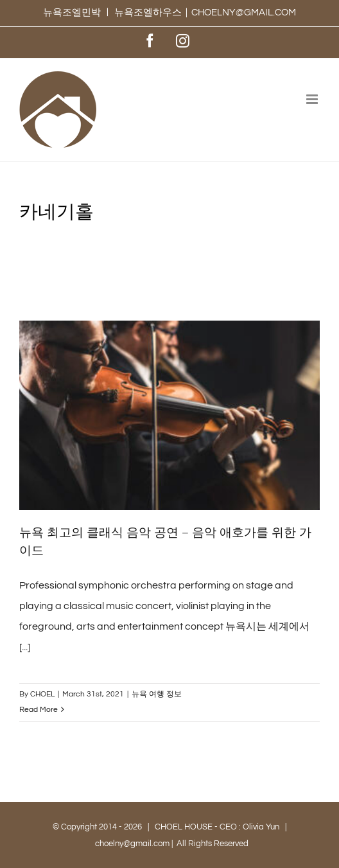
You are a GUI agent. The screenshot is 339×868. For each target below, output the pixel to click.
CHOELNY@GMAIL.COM (244, 13)
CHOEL (42, 694)
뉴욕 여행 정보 (157, 694)
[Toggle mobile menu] (313, 99)
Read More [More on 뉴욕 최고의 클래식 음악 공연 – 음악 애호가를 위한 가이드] (39, 710)
